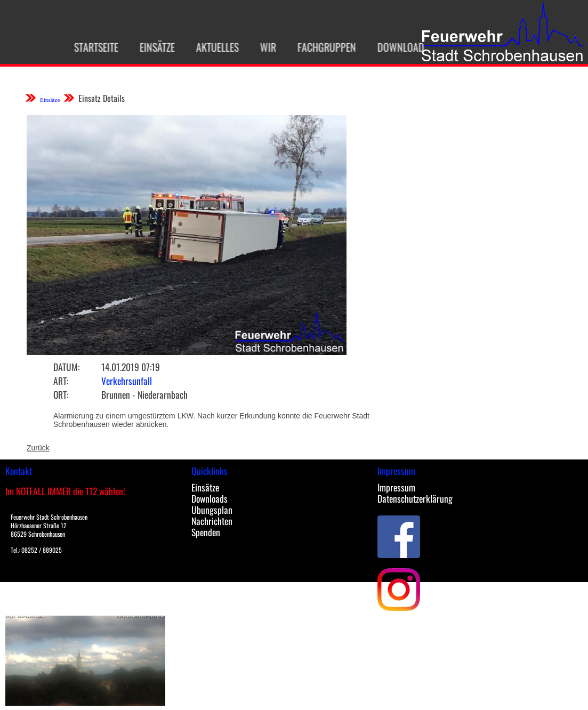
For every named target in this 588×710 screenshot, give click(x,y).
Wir (263, 47)
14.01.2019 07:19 (131, 367)
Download (396, 47)
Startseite (91, 47)
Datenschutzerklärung (415, 498)
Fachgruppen (322, 47)
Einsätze (152, 47)
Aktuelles (213, 47)
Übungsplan (212, 510)
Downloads (210, 498)
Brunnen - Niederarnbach (144, 394)
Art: (61, 381)
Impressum (396, 487)
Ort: (61, 394)
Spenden (206, 532)
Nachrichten (212, 521)
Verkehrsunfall (127, 381)
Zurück (38, 448)
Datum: (66, 367)
